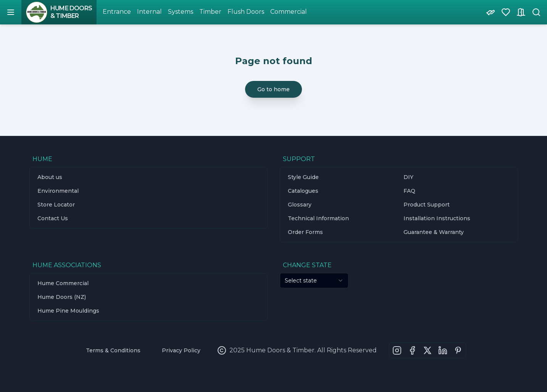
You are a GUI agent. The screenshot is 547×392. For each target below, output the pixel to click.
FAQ (409, 191)
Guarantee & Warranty (434, 232)
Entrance (117, 12)
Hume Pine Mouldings (68, 311)
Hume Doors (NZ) (62, 297)
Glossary (300, 205)
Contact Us (53, 218)
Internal (149, 12)
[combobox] (314, 281)
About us (50, 177)
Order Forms (305, 232)
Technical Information (318, 218)
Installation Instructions (437, 218)
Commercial (289, 12)
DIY (408, 177)
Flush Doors (246, 12)
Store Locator (56, 205)
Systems (181, 12)
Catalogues (303, 191)
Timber (210, 12)
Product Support (427, 205)
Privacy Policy (181, 350)
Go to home (273, 89)
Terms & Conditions (113, 350)
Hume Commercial (63, 283)
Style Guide (303, 177)
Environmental (58, 191)
